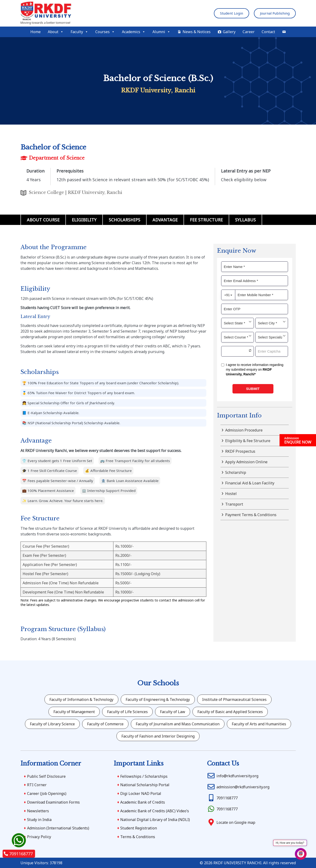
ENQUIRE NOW (298, 440)
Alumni (161, 32)
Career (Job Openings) (47, 793)
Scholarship (236, 472)
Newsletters (38, 811)
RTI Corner (37, 785)
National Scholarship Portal (145, 785)
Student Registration (139, 828)
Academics (134, 32)
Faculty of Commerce (105, 724)
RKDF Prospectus (240, 451)
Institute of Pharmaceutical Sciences (234, 699)
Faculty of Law (173, 712)
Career (249, 32)
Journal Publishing (275, 13)
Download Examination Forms (53, 802)
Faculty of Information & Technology (81, 699)
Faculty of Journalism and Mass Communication (178, 724)
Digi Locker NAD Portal (141, 793)
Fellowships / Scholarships (144, 776)
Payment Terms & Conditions (251, 515)
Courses (105, 32)
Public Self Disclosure (46, 776)
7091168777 (18, 854)
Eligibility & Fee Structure (248, 441)
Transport (234, 504)
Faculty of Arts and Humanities (259, 724)
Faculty (79, 32)
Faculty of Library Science (52, 724)
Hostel (231, 494)
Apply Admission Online (246, 462)
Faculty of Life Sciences (127, 712)
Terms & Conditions (138, 837)
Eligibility (84, 220)
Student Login (232, 13)
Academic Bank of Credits (143, 802)
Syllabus (245, 220)
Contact (268, 32)
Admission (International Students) (58, 828)
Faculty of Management (74, 712)
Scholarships (124, 220)
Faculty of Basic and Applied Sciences (230, 712)
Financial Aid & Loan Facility (250, 483)
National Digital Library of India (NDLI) (155, 820)
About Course (43, 220)
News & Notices (197, 32)
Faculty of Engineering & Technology (158, 699)
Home (36, 32)
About (56, 32)
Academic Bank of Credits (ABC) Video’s (155, 811)
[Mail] (284, 32)
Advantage (165, 220)
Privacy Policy (39, 837)
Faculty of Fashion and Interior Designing (158, 736)
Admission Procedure (244, 430)
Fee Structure (206, 220)
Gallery (229, 32)
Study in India (39, 820)
